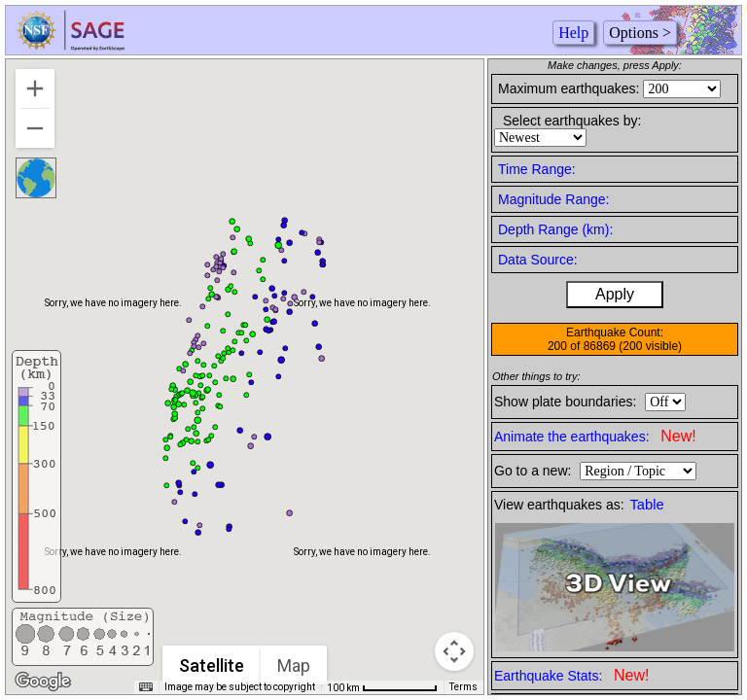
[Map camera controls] (454, 651)
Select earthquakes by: (572, 121)
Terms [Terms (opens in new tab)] (463, 687)
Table (647, 505)
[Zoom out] (35, 128)
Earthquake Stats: (571, 675)
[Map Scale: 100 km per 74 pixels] (382, 687)
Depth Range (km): (555, 229)
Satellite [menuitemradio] (213, 665)
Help (573, 33)
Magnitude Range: (553, 199)
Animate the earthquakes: (595, 436)
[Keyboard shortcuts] (146, 687)
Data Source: (538, 260)
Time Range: (537, 169)
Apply (615, 294)
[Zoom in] (35, 88)
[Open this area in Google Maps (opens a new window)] (43, 682)
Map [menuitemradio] (295, 665)
